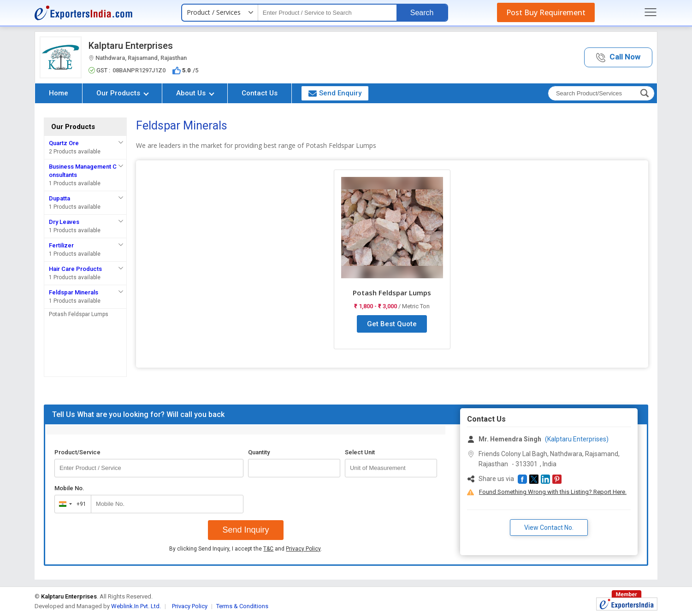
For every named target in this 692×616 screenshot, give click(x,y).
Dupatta (59, 198)
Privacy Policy (303, 549)
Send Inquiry (245, 530)
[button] (618, 57)
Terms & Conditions (242, 606)
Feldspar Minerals (74, 292)
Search (422, 13)
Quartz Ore (64, 143)
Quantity (259, 452)
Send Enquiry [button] (335, 93)
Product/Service (77, 452)
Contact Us (260, 93)
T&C (268, 549)
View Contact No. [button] (549, 528)
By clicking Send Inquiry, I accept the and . (245, 549)
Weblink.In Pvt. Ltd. (136, 606)
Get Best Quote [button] (392, 324)
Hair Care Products (75, 269)
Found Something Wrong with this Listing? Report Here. (553, 492)
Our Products (123, 93)
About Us (195, 93)
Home (59, 93)
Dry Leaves (64, 222)
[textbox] (327, 13)
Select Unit (360, 452)
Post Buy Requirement (546, 12)
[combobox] (71, 504)
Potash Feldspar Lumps (79, 314)
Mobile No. (69, 488)
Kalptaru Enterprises (131, 46)
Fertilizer (61, 245)
